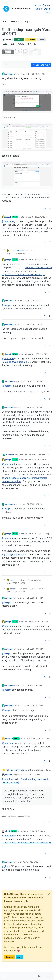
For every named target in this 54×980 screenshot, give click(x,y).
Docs (47, 9)
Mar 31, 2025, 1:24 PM (33, 381)
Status (46, 5)
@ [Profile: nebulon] (7, 779)
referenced (20, 251)
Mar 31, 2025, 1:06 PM (33, 325)
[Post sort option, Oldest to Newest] (6, 65)
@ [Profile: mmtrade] (8, 221)
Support (30, 40)
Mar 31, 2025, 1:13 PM (37, 354)
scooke (9, 775)
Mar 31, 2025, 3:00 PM (33, 649)
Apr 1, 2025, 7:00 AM (36, 831)
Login (20, 957)
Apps (38, 5)
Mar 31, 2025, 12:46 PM (38, 217)
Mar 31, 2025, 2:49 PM (33, 598)
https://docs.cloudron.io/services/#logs (23, 274)
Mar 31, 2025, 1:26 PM (33, 407)
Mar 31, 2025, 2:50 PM (38, 622)
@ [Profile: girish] (6, 866)
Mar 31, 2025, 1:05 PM (33, 301)
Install (48, 12)
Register (10, 957)
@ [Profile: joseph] (6, 305)
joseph (8, 217)
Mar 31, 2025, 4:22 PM (33, 706)
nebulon (9, 739)
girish (8, 831)
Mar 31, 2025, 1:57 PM (33, 504)
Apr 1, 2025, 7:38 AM (32, 862)
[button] (4, 976)
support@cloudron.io (16, 362)
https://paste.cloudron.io (38, 267)
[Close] (49, 894)
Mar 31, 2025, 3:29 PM (33, 685)
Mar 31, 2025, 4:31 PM (39, 739)
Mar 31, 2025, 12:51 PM (38, 260)
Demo (39, 9)
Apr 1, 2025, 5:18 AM (30, 775)
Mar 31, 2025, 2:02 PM (38, 534)
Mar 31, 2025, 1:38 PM (37, 460)
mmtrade (9, 74)
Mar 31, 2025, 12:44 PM (33, 74)
